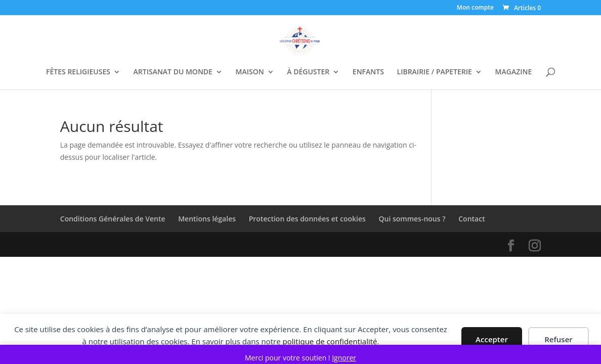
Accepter (492, 339)
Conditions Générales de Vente (113, 219)
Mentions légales (207, 219)
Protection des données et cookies (307, 219)
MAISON (250, 72)
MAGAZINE (514, 72)
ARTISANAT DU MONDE (173, 72)
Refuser (559, 339)
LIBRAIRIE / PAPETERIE (435, 72)
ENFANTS (368, 72)
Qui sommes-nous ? (412, 219)
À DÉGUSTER (308, 72)
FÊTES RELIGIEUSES (78, 72)
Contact (471, 219)
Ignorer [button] (344, 358)
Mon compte (475, 8)
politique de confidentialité (330, 341)
